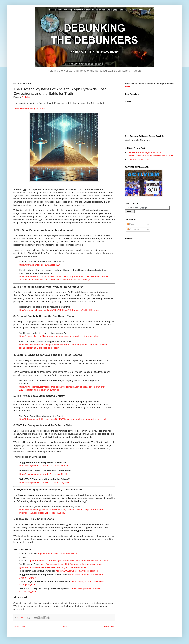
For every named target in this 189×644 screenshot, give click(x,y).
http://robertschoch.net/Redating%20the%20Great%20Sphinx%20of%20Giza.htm (59, 310)
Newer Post (20, 627)
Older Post (109, 627)
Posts (131, 224)
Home (65, 627)
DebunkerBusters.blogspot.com (29, 108)
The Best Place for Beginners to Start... (145, 152)
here (153, 140)
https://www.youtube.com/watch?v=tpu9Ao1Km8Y (44, 466)
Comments (133, 229)
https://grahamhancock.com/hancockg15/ (39, 265)
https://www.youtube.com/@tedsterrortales (77, 571)
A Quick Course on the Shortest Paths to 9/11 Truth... (151, 156)
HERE (128, 87)
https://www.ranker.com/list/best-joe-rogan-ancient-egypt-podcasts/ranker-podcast (59, 336)
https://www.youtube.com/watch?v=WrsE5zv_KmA (44, 482)
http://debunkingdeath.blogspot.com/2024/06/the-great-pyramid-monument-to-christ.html (63, 419)
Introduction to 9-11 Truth (139, 159)
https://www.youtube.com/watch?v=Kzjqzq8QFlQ (43, 474)
